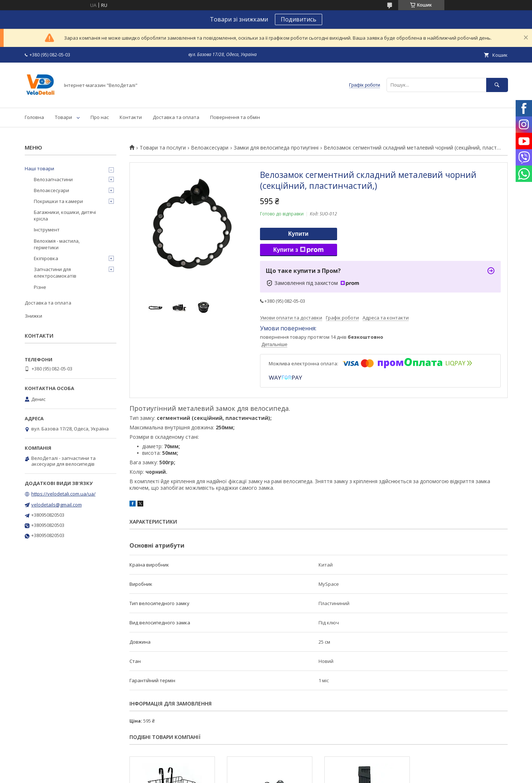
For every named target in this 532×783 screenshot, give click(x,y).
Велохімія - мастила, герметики (57, 244)
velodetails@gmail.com (57, 505)
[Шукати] (497, 85)
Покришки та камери (58, 201)
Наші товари (39, 168)
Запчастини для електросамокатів (55, 273)
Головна (34, 117)
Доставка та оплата (176, 117)
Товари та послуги (163, 148)
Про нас (100, 117)
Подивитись (299, 19)
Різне (40, 287)
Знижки (33, 316)
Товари (63, 117)
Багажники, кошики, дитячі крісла (65, 215)
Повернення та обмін (235, 117)
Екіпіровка (46, 258)
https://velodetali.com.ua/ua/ (63, 494)
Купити (299, 234)
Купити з (298, 250)
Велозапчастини (53, 179)
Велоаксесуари (210, 148)
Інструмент (47, 230)
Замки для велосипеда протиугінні (276, 148)
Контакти (131, 117)
